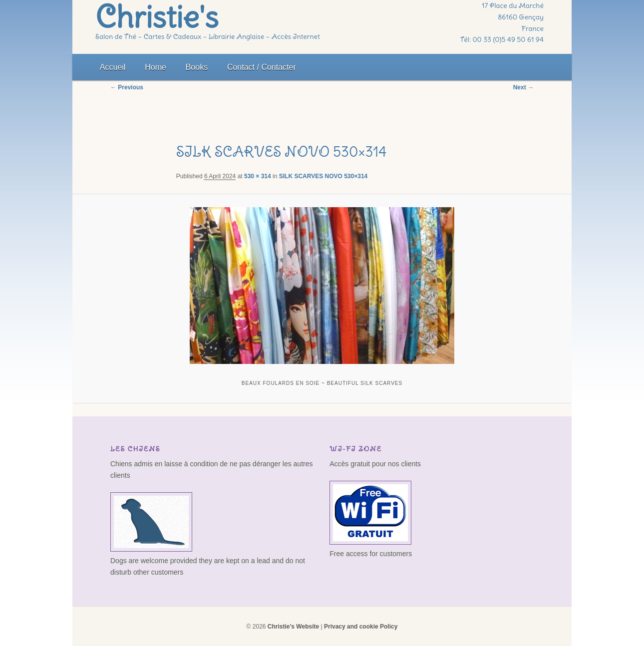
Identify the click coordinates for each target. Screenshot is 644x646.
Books (197, 67)
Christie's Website (293, 627)
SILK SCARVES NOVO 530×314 (323, 176)
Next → (523, 87)
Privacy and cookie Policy (361, 627)
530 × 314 (258, 176)
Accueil (113, 67)
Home (156, 67)
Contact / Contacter (262, 67)
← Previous (127, 87)
